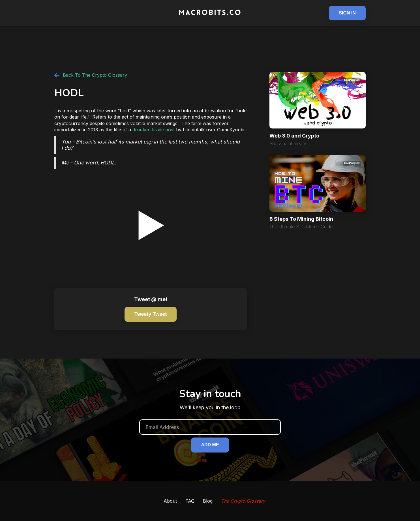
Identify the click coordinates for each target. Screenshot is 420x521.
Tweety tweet (151, 314)
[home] (210, 13)
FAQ (190, 501)
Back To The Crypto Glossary (95, 75)
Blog (208, 501)
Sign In (347, 13)
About (170, 501)
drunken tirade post (154, 130)
